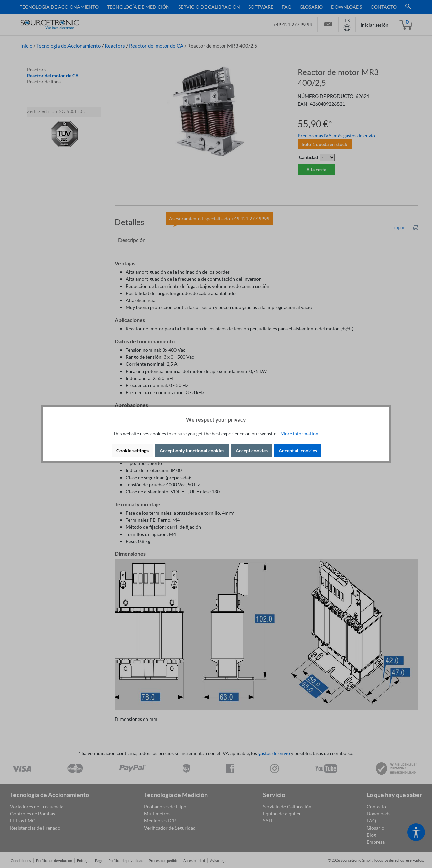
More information (299, 433)
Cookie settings (132, 450)
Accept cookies (252, 450)
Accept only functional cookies (192, 450)
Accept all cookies (298, 450)
